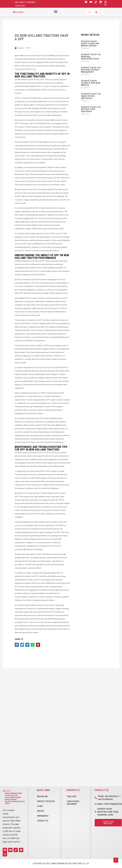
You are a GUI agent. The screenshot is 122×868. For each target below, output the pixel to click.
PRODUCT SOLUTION (46, 801)
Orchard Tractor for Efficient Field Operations (91, 109)
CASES (40, 806)
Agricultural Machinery (73, 803)
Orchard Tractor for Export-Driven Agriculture (91, 96)
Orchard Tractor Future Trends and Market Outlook (90, 43)
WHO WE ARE (42, 796)
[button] (56, 12)
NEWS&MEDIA (43, 816)
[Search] (96, 12)
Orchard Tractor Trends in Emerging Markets (91, 83)
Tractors (71, 796)
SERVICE (41, 811)
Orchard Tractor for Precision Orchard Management (91, 70)
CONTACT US (43, 821)
